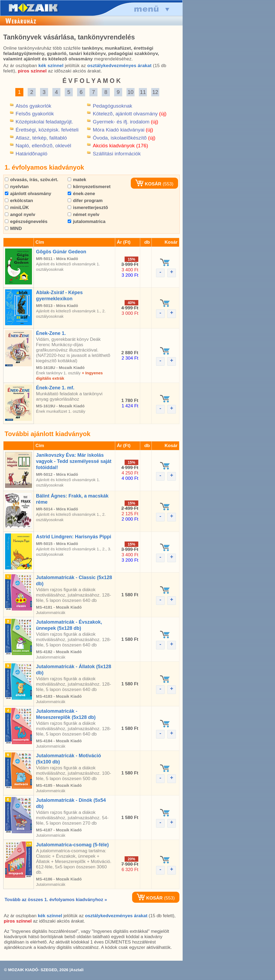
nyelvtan (17, 187)
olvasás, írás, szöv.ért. (32, 180)
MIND (13, 228)
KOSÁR (148, 184)
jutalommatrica (87, 222)
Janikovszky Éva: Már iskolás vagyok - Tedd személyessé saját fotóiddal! (74, 461)
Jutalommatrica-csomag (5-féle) (72, 845)
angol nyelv (20, 215)
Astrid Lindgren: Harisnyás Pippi (74, 537)
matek (77, 180)
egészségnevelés (26, 222)
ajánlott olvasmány (28, 194)
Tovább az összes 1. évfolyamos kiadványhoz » (56, 900)
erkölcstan (19, 201)
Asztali (77, 970)
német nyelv (84, 215)
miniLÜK (17, 208)
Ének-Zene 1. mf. (55, 388)
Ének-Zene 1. (51, 333)
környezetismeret (89, 187)
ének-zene (81, 194)
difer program (85, 201)
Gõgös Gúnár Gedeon (61, 252)
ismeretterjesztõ (88, 208)
